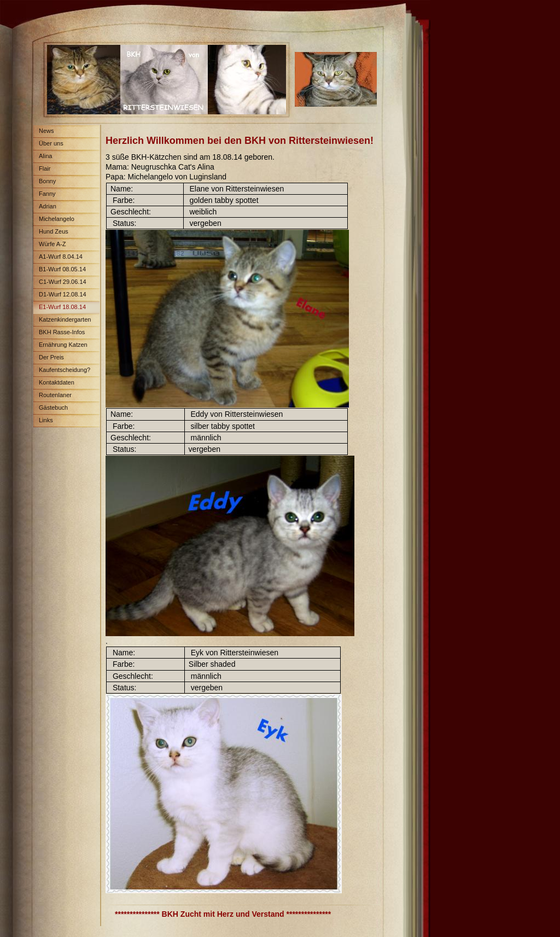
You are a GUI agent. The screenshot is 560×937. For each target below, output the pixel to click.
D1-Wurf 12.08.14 (63, 294)
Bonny (47, 181)
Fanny (47, 194)
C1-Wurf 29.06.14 (63, 282)
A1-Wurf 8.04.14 (61, 257)
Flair (45, 168)
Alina (45, 156)
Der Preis (51, 357)
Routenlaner (55, 395)
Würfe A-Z (52, 244)
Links (46, 420)
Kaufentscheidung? (65, 370)
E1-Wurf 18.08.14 (62, 307)
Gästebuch (53, 408)
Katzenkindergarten (65, 319)
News (46, 131)
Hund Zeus (54, 231)
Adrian (48, 206)
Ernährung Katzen (63, 345)
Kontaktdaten (57, 382)
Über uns (51, 143)
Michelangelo (57, 219)
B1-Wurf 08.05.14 (62, 269)
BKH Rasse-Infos (62, 332)
